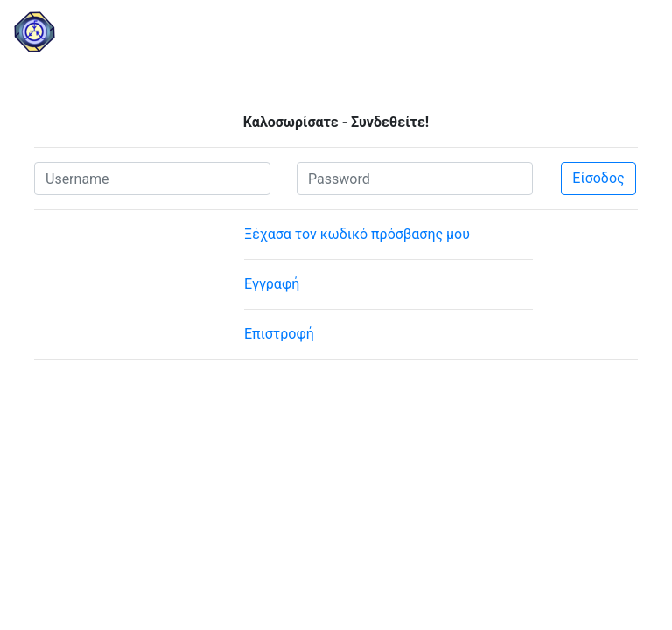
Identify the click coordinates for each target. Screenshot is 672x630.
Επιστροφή (279, 334)
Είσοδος (598, 178)
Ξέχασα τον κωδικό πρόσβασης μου (357, 234)
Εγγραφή (272, 284)
